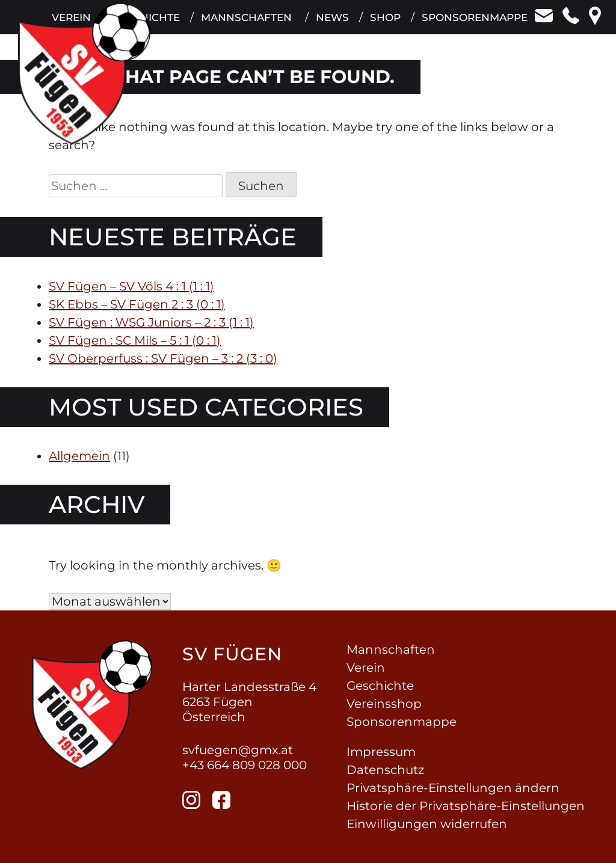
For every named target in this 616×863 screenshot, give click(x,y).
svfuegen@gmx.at (238, 750)
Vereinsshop (384, 704)
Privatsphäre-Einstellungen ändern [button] (453, 788)
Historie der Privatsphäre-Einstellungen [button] (466, 806)
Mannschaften (245, 24)
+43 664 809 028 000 (245, 765)
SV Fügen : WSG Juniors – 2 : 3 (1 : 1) (151, 322)
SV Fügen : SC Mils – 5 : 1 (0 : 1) (135, 340)
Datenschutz (385, 770)
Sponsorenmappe (475, 24)
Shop (385, 24)
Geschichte (380, 686)
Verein (366, 668)
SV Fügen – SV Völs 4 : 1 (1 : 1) (131, 286)
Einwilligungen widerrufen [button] (427, 824)
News (331, 24)
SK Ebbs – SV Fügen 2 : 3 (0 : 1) (137, 304)
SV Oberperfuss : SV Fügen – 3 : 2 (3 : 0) (163, 358)
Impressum (381, 752)
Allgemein (79, 456)
